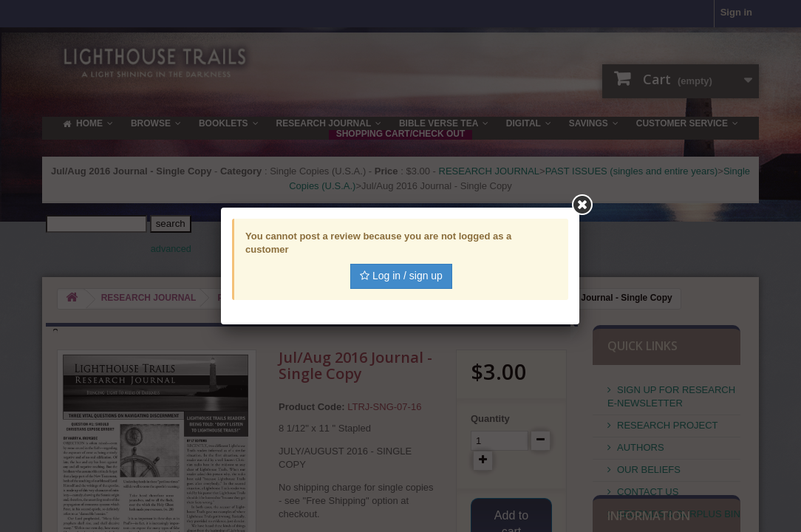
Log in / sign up (401, 276)
